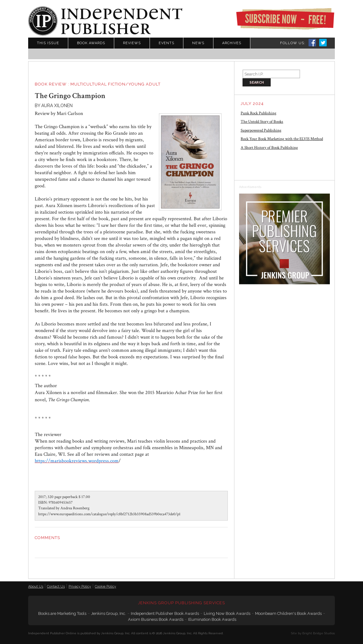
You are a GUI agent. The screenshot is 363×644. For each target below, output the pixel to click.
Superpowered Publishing (261, 130)
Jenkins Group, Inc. (109, 613)
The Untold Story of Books (262, 122)
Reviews (132, 43)
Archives (232, 43)
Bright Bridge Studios (319, 633)
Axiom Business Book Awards (156, 619)
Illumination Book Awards (212, 619)
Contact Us (56, 587)
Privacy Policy (80, 587)
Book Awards (91, 43)
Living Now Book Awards (227, 613)
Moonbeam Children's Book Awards (288, 613)
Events (166, 43)
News (198, 43)
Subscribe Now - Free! (285, 19)
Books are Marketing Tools (62, 613)
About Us (36, 587)
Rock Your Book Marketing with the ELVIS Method (282, 139)
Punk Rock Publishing (258, 113)
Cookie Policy (105, 587)
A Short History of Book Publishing (269, 148)
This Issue (48, 43)
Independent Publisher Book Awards (165, 613)
